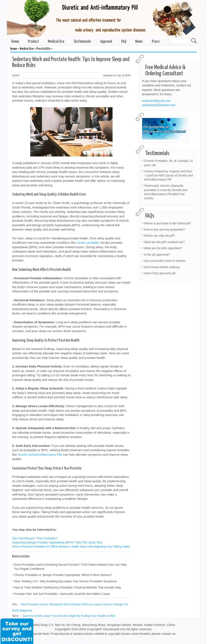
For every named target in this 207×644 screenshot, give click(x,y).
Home (15, 42)
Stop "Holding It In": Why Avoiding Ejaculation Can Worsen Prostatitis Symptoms (66, 581)
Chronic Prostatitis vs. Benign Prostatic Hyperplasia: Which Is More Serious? (63, 575)
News (139, 42)
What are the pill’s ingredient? (163, 248)
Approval (106, 42)
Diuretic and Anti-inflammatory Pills (40, 455)
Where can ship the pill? (159, 236)
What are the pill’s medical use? (164, 242)
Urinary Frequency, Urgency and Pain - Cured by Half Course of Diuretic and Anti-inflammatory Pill (168, 175)
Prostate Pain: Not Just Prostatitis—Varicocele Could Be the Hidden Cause (62, 594)
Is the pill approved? (157, 255)
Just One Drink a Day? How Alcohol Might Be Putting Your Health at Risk (69, 616)
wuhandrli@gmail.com (156, 101)
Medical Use (56, 42)
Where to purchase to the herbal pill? (168, 223)
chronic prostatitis (88, 243)
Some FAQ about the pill (160, 273)
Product (33, 42)
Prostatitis (43, 49)
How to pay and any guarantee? (164, 229)
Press (156, 42)
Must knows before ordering (162, 267)
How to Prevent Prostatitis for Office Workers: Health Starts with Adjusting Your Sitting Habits (71, 547)
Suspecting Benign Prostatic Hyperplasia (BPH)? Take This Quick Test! (57, 542)
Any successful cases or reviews (165, 261)
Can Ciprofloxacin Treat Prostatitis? (35, 538)
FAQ (124, 42)
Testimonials (82, 42)
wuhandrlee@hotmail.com (159, 105)
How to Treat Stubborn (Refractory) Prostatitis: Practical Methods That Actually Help (68, 587)
